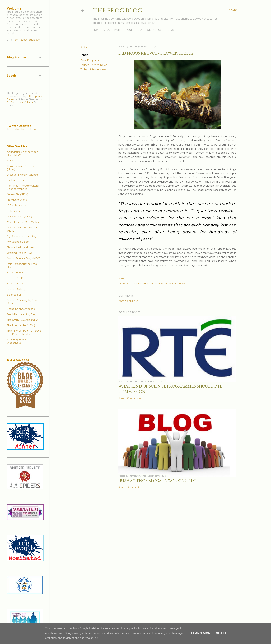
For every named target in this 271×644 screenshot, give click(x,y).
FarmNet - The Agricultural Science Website (23, 187)
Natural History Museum (22, 247)
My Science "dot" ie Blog (22, 236)
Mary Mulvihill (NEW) (19, 217)
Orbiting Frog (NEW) (19, 253)
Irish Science (15, 211)
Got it (221, 633)
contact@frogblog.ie (27, 40)
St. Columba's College (20, 102)
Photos (169, 30)
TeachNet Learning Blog (22, 314)
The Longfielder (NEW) (21, 325)
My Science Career (18, 242)
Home (97, 30)
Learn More (202, 633)
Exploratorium (15, 180)
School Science (16, 273)
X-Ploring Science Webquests (18, 341)
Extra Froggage (90, 60)
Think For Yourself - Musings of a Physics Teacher (24, 333)
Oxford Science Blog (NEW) (24, 258)
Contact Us (153, 30)
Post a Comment (128, 301)
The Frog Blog (118, 10)
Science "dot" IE (17, 278)
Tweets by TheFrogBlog (21, 129)
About (108, 30)
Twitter (120, 30)
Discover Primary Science (22, 175)
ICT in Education (17, 206)
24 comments (134, 398)
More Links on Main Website (24, 222)
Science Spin (15, 295)
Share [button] (84, 47)
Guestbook (135, 30)
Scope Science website (21, 309)
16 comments (133, 487)
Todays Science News (93, 69)
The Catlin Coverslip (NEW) (23, 320)
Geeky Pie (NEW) (18, 194)
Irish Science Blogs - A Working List (158, 481)
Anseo (11, 161)
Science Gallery (16, 289)
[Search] (234, 10)
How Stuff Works (17, 200)
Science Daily (15, 284)
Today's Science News (94, 65)
